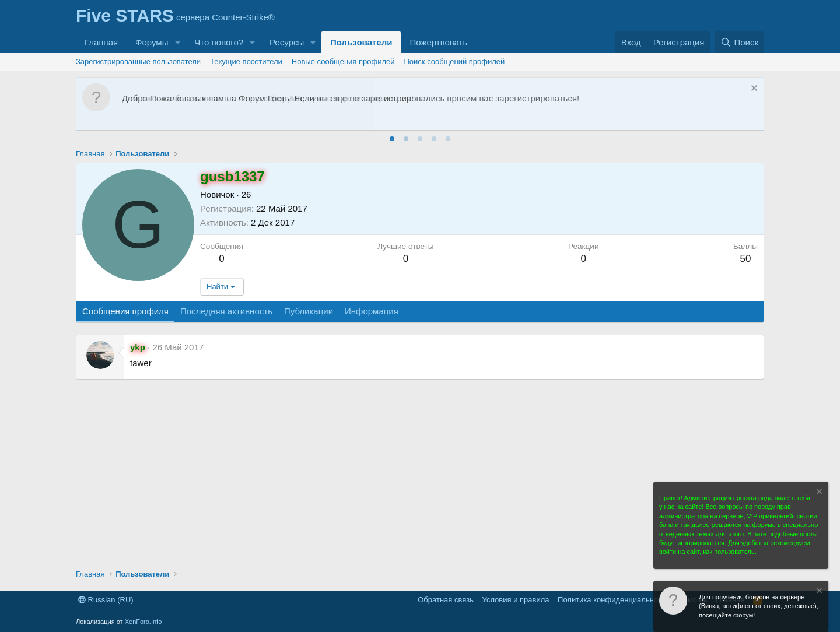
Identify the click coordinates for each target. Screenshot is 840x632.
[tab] (392, 139)
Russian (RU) (106, 600)
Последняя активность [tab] (226, 311)
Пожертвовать (438, 42)
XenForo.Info (143, 622)
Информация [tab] (372, 311)
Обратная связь (446, 600)
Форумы (152, 42)
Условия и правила (516, 600)
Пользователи (361, 42)
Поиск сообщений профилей (455, 62)
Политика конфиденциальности (614, 600)
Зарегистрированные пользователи (138, 62)
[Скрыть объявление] (753, 89)
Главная (101, 42)
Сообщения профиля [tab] (125, 311)
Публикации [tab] (309, 311)
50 (745, 259)
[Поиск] (739, 42)
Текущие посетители (246, 62)
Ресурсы (287, 42)
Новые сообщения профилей (343, 62)
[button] (177, 42)
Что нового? (219, 42)
